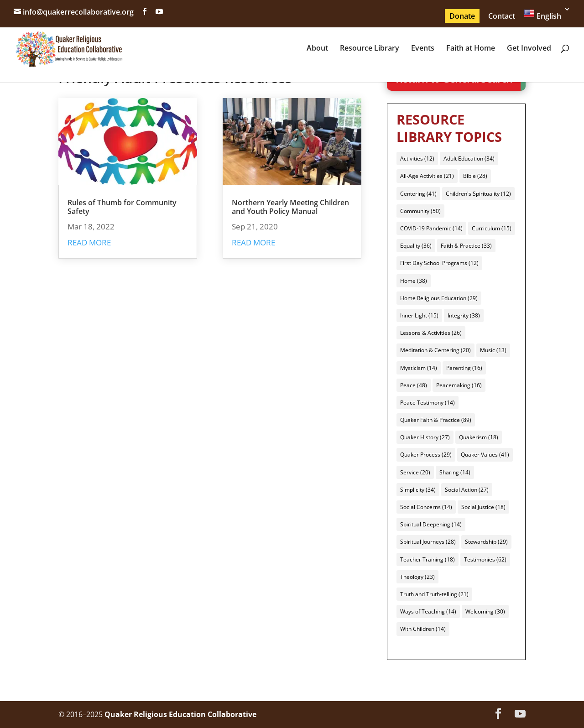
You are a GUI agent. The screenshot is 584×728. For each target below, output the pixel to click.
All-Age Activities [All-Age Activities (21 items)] (427, 176)
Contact (502, 16)
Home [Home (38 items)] (414, 281)
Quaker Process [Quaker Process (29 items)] (426, 455)
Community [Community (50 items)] (420, 211)
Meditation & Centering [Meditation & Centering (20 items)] (435, 350)
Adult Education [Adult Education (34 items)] (469, 159)
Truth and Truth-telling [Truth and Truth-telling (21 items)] (434, 594)
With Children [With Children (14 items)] (423, 629)
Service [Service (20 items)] (415, 472)
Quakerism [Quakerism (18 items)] (479, 437)
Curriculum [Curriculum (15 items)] (492, 228)
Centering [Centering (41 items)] (418, 194)
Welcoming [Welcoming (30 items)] (485, 611)
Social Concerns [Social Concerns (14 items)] (426, 507)
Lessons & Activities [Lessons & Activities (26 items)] (431, 333)
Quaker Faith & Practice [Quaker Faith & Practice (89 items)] (436, 420)
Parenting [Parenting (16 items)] (464, 368)
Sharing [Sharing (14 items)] (455, 472)
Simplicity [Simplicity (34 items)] (418, 490)
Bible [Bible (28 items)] (475, 176)
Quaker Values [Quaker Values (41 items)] (485, 455)
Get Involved (529, 49)
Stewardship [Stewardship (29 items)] (486, 542)
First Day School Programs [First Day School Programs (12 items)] (439, 263)
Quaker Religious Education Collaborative (180, 714)
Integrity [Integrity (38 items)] (464, 315)
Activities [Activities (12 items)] (417, 159)
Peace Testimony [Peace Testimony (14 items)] (428, 403)
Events (423, 49)
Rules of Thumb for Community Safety (122, 207)
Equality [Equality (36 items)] (416, 246)
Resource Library (370, 49)
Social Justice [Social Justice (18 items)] (483, 507)
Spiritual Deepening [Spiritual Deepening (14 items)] (431, 524)
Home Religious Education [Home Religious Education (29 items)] (439, 298)
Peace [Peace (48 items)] (414, 385)
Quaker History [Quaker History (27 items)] (425, 437)
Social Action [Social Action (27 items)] (467, 490)
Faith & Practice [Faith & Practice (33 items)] (466, 246)
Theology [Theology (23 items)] (417, 577)
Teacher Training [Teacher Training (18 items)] (428, 559)
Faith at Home (471, 49)
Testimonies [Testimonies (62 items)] (485, 559)
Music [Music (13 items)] (493, 350)
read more (89, 242)
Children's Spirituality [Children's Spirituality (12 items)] (478, 194)
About (317, 49)
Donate (462, 16)
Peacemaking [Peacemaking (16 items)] (459, 385)
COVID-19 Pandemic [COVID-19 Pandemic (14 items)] (431, 228)
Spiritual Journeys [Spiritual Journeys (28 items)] (428, 542)
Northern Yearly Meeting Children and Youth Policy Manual (290, 207)
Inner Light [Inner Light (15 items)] (419, 315)
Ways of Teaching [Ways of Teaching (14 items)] (428, 611)
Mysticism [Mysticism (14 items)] (419, 368)
